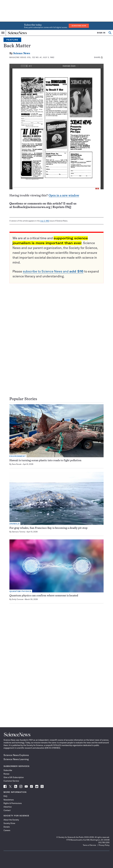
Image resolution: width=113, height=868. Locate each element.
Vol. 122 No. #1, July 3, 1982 (41, 57)
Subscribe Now (79, 26)
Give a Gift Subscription (14, 777)
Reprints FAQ (62, 207)
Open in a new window (64, 196)
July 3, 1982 (45, 221)
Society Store (9, 823)
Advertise (8, 807)
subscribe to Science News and (53, 271)
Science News (22, 54)
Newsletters (9, 800)
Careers (7, 830)
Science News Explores (16, 755)
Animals (14, 524)
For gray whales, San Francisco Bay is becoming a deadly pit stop (48, 528)
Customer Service (11, 781)
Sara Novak (17, 464)
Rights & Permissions (13, 803)
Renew (6, 774)
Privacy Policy (104, 845)
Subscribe (8, 770)
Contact (7, 810)
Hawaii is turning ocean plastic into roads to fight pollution (45, 461)
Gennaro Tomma (19, 532)
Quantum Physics (20, 591)
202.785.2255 (104, 842)
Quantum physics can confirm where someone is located (44, 596)
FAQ (5, 796)
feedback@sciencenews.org (32, 207)
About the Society (11, 820)
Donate (7, 827)
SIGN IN (101, 33)
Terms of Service (89, 845)
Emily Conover (18, 599)
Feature (12, 40)
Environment (18, 456)
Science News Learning (16, 759)
